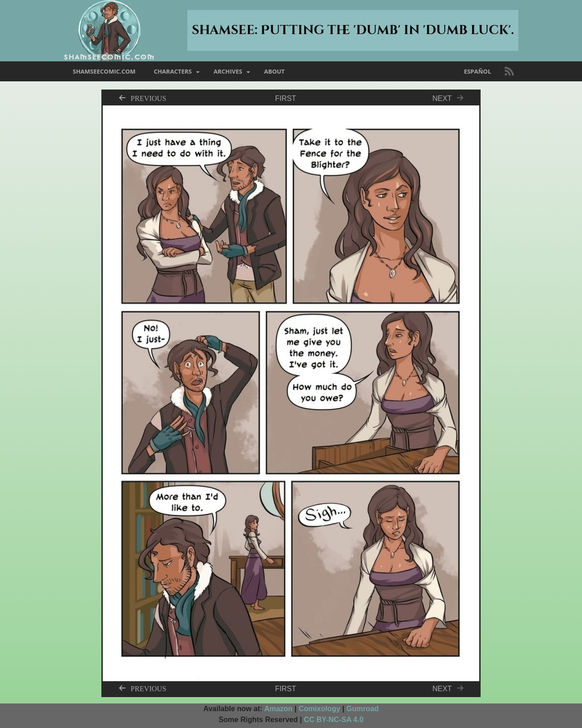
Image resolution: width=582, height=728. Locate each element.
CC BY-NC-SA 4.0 (334, 720)
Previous (148, 98)
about (274, 71)
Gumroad (363, 709)
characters (173, 71)
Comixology (320, 709)
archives (228, 71)
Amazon (278, 709)
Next (450, 98)
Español (477, 71)
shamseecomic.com (104, 71)
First (286, 98)
